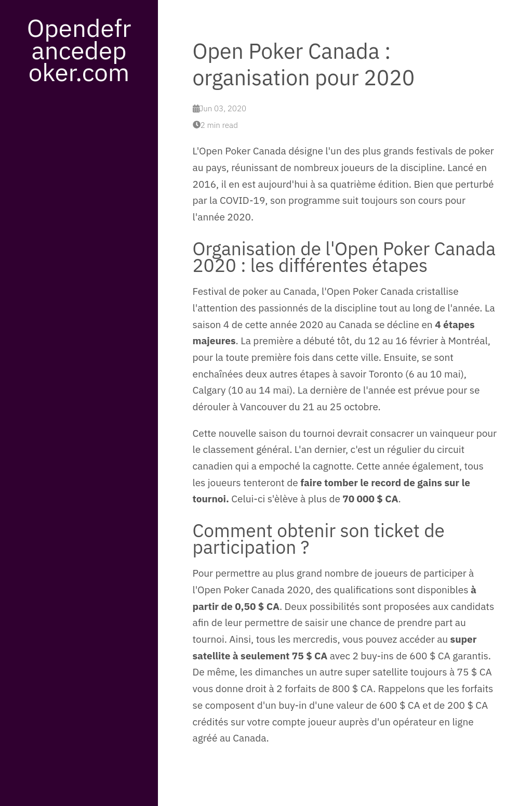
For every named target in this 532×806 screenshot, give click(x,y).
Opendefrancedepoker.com (79, 50)
